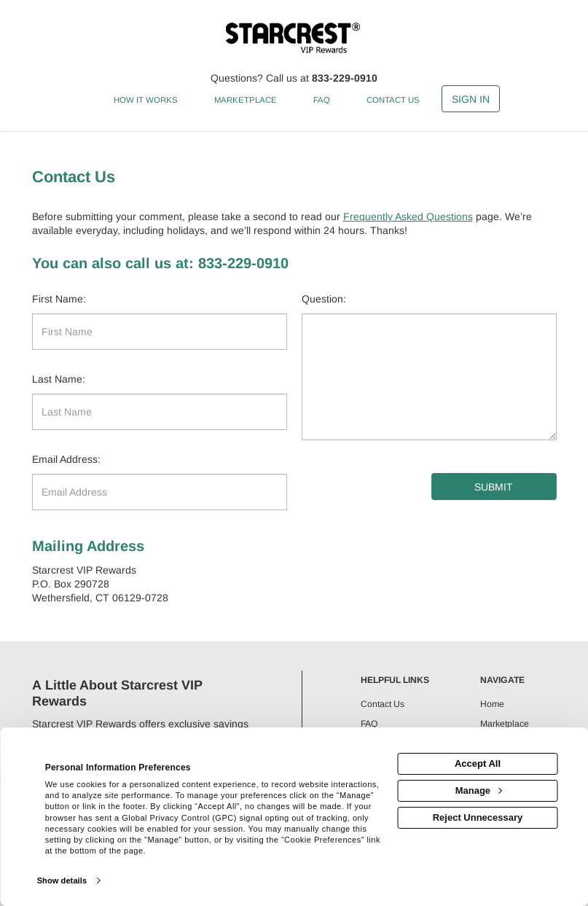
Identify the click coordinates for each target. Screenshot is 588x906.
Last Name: (59, 379)
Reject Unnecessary (478, 817)
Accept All (478, 764)
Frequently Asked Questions (408, 216)
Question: (324, 299)
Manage (479, 790)
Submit (494, 487)
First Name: (59, 299)
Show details (62, 880)
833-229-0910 (345, 78)
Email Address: (66, 459)
